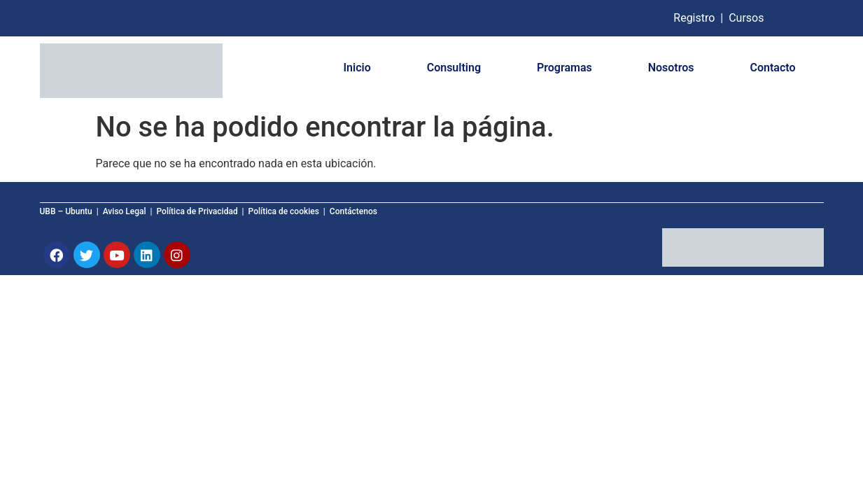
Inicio (357, 68)
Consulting (454, 68)
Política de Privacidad (197, 211)
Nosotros (671, 68)
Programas (564, 68)
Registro (695, 18)
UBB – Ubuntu (66, 211)
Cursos (746, 18)
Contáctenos (353, 211)
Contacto (773, 68)
